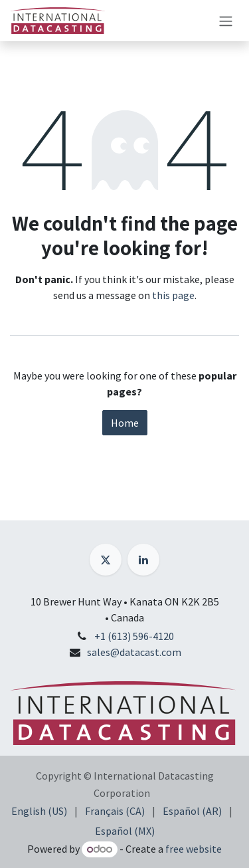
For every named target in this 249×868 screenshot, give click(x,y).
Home (125, 423)
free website (194, 849)
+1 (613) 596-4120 (134, 636)
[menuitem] (39, 811)
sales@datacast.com (134, 652)
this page (173, 295)
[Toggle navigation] (226, 21)
